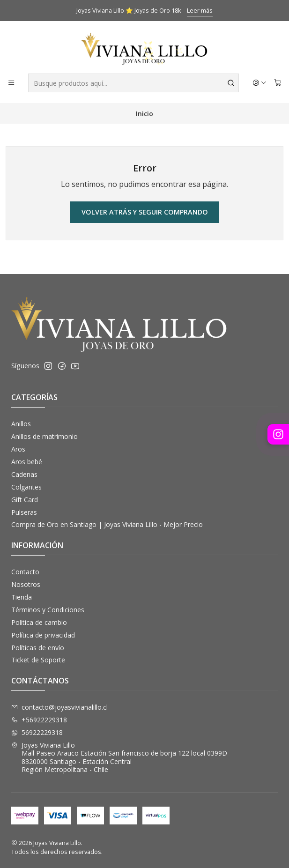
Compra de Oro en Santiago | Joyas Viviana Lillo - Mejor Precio (107, 524)
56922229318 (37, 732)
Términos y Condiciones (48, 610)
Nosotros (26, 584)
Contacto (25, 572)
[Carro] (278, 83)
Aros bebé (27, 462)
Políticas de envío (38, 648)
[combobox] (133, 83)
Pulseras (24, 512)
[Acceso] (259, 83)
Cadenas (24, 474)
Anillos (21, 424)
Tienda (22, 597)
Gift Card (25, 500)
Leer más (200, 10)
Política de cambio (39, 622)
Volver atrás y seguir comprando (145, 212)
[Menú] (11, 83)
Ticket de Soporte (38, 660)
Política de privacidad (43, 635)
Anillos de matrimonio (44, 436)
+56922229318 (39, 720)
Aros (18, 449)
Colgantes (26, 487)
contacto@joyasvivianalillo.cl (59, 707)
